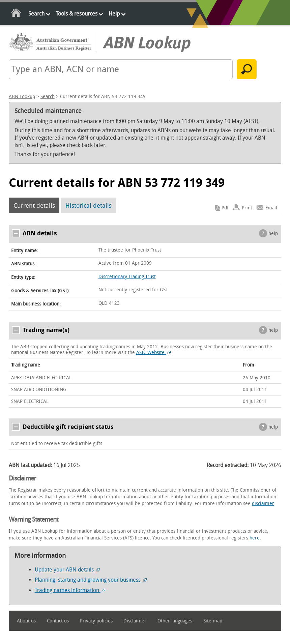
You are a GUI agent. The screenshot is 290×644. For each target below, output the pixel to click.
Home (16, 14)
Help (114, 14)
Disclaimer (135, 621)
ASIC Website (153, 353)
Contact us (58, 621)
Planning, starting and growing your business (91, 580)
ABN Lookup (22, 97)
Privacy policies (96, 621)
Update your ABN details (67, 570)
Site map (213, 621)
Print (247, 208)
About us (26, 621)
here (255, 538)
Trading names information (70, 590)
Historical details (89, 205)
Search (36, 14)
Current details (34, 205)
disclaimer (263, 504)
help (273, 233)
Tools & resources (77, 14)
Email (271, 208)
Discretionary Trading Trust (127, 277)
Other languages (175, 621)
